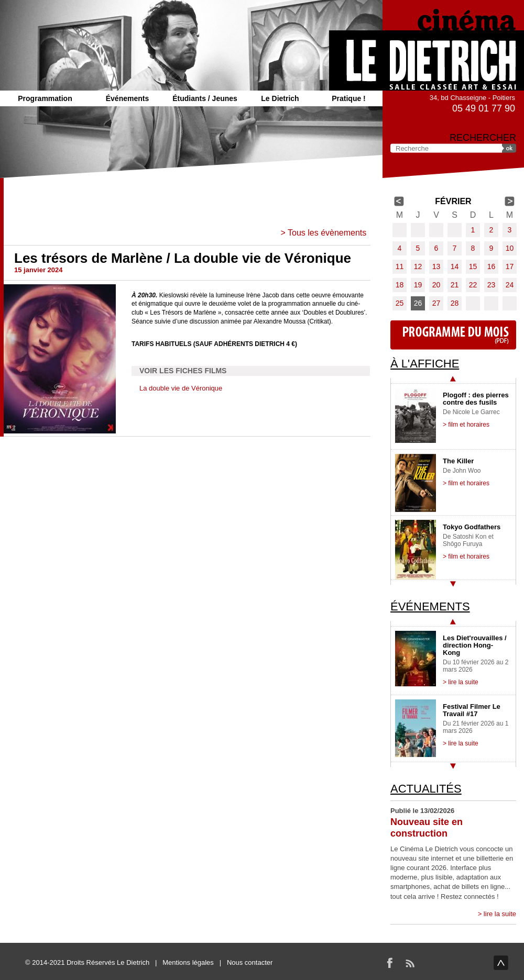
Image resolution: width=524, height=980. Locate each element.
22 (473, 285)
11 (400, 266)
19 (418, 285)
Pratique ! (349, 98)
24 (510, 285)
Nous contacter (250, 962)
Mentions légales (188, 962)
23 (492, 285)
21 (455, 285)
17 (510, 266)
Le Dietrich (280, 98)
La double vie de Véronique (181, 388)
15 (473, 266)
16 (492, 266)
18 (400, 285)
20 (436, 285)
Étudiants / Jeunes (205, 98)
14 (455, 266)
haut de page (501, 963)
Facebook (390, 963)
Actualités (426, 789)
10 (510, 248)
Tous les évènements (327, 233)
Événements (127, 98)
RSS (410, 963)
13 (436, 266)
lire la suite (500, 914)
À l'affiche (425, 364)
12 (418, 266)
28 (455, 303)
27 (436, 303)
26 (418, 303)
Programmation (45, 98)
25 (400, 303)
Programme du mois (453, 335)
